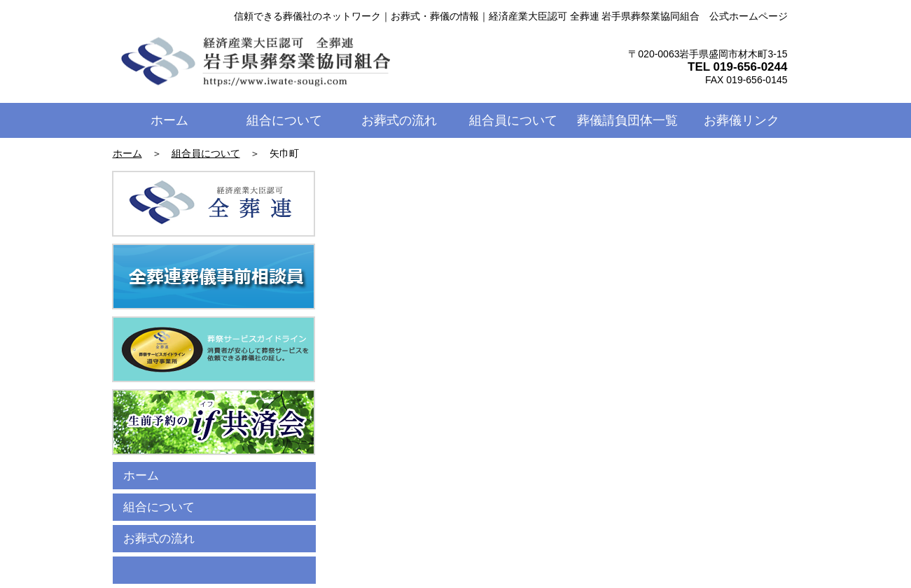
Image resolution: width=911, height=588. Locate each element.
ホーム (127, 153)
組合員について (206, 153)
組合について (159, 507)
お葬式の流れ (159, 539)
